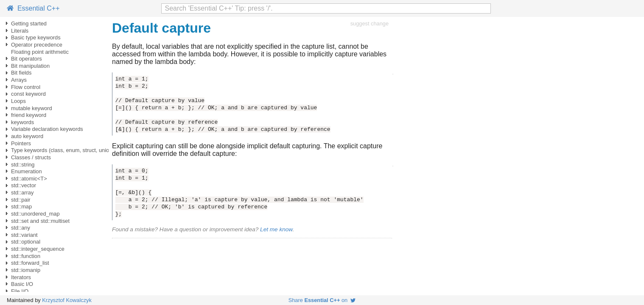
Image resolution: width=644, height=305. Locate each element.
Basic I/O (22, 284)
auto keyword (27, 136)
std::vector (24, 185)
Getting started (29, 24)
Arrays (19, 80)
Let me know (276, 229)
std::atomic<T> (29, 179)
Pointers (21, 143)
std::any (21, 228)
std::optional (26, 242)
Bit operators (27, 59)
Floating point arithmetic (40, 52)
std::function (26, 256)
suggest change (370, 24)
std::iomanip (26, 270)
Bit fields (21, 73)
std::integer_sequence (38, 249)
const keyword (28, 94)
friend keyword (29, 115)
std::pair (21, 200)
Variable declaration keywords (47, 129)
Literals (20, 31)
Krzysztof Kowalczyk (67, 300)
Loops (18, 101)
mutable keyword (32, 108)
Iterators (21, 277)
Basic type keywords (36, 37)
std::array (22, 193)
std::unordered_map (35, 214)
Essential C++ (33, 8)
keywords (22, 122)
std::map (21, 207)
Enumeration (27, 171)
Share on (322, 300)
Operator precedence (37, 45)
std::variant (24, 235)
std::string (23, 165)
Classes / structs (31, 157)
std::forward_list (30, 263)
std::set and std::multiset (40, 221)
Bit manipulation (30, 66)
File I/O (20, 291)
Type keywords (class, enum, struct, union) (63, 150)
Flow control (26, 87)
